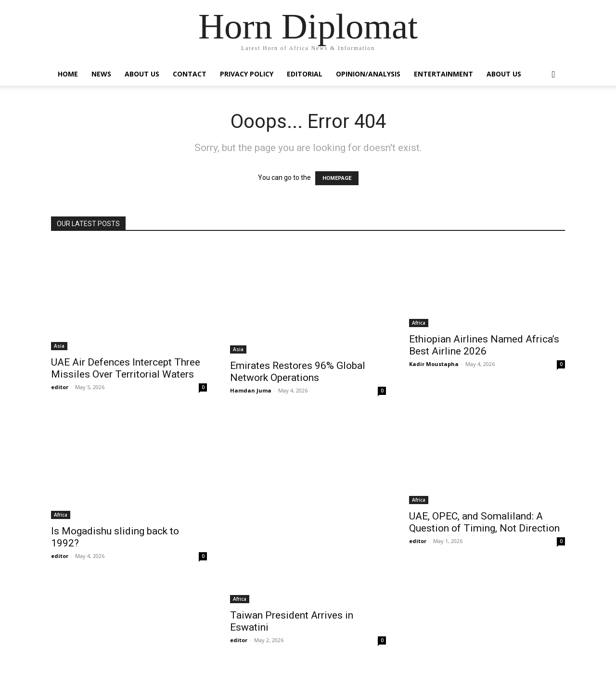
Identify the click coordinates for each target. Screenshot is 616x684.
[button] (553, 75)
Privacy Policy (247, 74)
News (101, 74)
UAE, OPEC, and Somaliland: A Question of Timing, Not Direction (484, 522)
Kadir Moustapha (434, 364)
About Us (142, 74)
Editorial (305, 74)
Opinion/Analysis (368, 74)
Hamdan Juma (251, 390)
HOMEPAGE (337, 178)
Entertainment (443, 74)
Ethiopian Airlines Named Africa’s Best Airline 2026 (484, 345)
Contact (190, 74)
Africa (419, 323)
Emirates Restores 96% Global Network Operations (298, 372)
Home (68, 74)
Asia (59, 346)
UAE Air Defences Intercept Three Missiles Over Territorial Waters (126, 368)
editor (60, 387)
